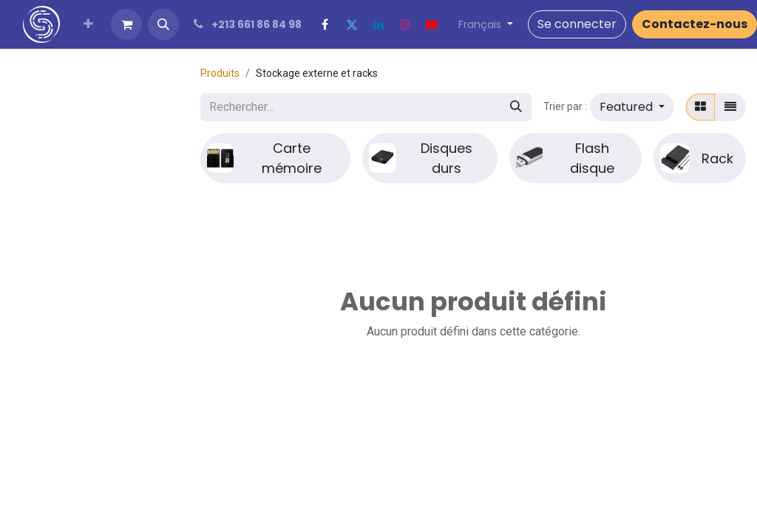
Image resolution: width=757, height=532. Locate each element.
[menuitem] (88, 24)
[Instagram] (405, 24)
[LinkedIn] (378, 24)
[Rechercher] (516, 107)
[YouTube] (432, 24)
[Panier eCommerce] (126, 24)
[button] (163, 24)
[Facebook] (325, 24)
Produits (220, 73)
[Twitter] (352, 24)
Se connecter (577, 24)
